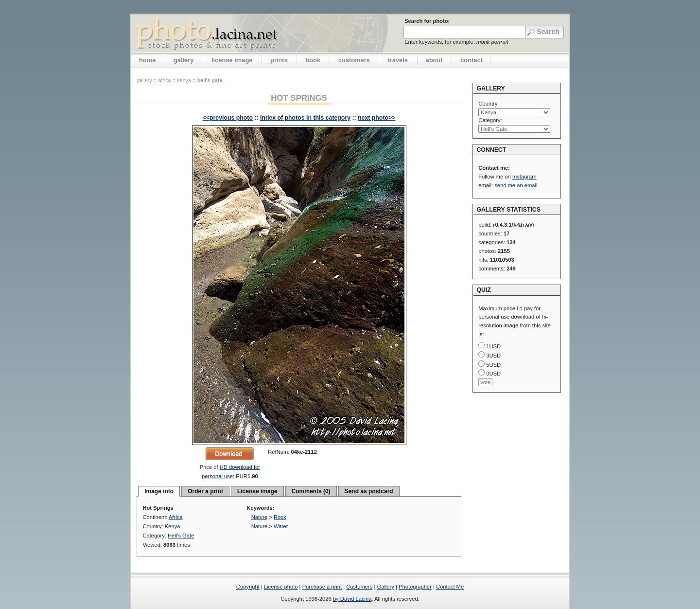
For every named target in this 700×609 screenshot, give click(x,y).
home (147, 60)
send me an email (516, 185)
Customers (359, 587)
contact (472, 60)
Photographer (415, 587)
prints (279, 60)
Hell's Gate (210, 80)
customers (354, 60)
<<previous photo (228, 118)
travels (398, 60)
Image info (159, 491)
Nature (260, 517)
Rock (280, 517)
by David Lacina (352, 599)
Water (281, 526)
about (434, 60)
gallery (184, 60)
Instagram (525, 177)
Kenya (184, 80)
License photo (281, 587)
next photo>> (376, 118)
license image (232, 60)
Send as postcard (369, 491)
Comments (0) (311, 491)
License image (257, 491)
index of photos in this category (305, 118)
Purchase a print (322, 587)
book (313, 60)
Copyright (248, 587)
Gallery (385, 587)
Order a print (205, 491)
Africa (164, 80)
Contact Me (450, 587)
